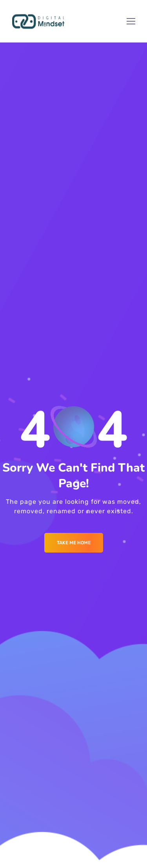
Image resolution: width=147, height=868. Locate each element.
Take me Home (74, 543)
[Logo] (38, 21)
